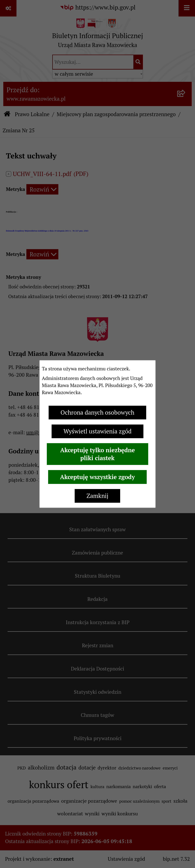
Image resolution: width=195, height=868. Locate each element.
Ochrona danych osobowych (97, 413)
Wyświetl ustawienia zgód (97, 431)
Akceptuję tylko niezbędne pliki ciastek (97, 454)
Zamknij (97, 496)
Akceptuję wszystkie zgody (97, 477)
